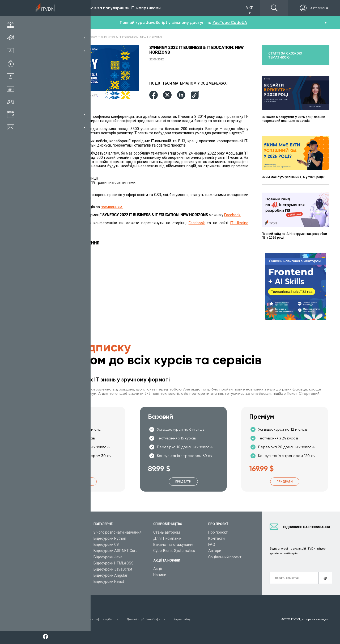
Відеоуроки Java (108, 557)
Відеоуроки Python (110, 538)
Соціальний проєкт (225, 557)
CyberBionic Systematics (174, 551)
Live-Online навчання (55, 563)
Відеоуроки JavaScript (113, 569)
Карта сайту (182, 619)
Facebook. (233, 215)
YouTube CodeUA (230, 23)
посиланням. (112, 207)
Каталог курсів (50, 538)
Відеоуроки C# (106, 545)
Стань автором (167, 532)
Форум (43, 581)
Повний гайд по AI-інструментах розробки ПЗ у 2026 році (294, 236)
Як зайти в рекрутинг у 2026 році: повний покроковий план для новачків (293, 119)
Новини (160, 575)
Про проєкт (218, 532)
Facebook (197, 223)
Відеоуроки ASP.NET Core (116, 551)
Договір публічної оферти (146, 619)
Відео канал (48, 569)
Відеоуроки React (109, 581)
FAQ (212, 545)
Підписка (51, 8)
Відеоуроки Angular (110, 575)
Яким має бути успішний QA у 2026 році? (293, 177)
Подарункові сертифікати (59, 557)
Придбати (82, 482)
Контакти (216, 538)
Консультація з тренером (59, 532)
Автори (215, 551)
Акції (158, 569)
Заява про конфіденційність (97, 619)
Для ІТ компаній (167, 538)
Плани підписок (51, 551)
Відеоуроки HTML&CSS (114, 563)
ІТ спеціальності (51, 545)
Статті (43, 575)
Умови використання (53, 619)
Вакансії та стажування (174, 545)
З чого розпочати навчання (118, 532)
